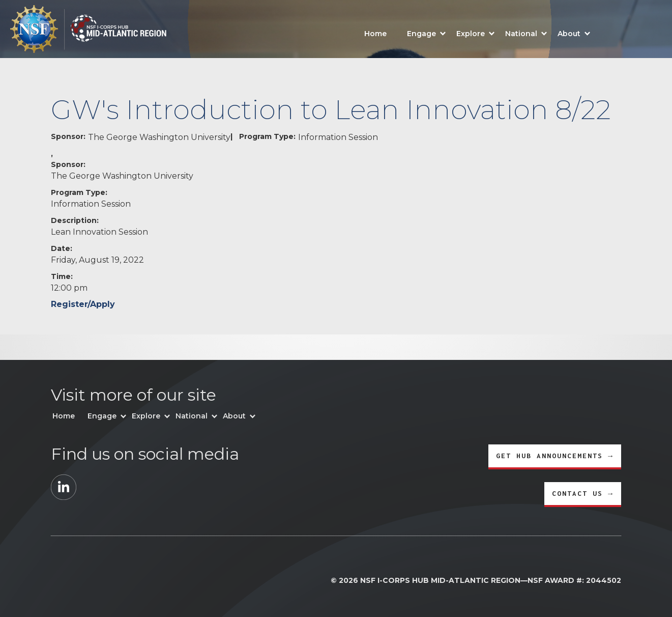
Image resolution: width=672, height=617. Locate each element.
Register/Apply (83, 304)
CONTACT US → (583, 493)
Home (375, 34)
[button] (427, 32)
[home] (83, 29)
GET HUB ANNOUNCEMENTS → (555, 456)
